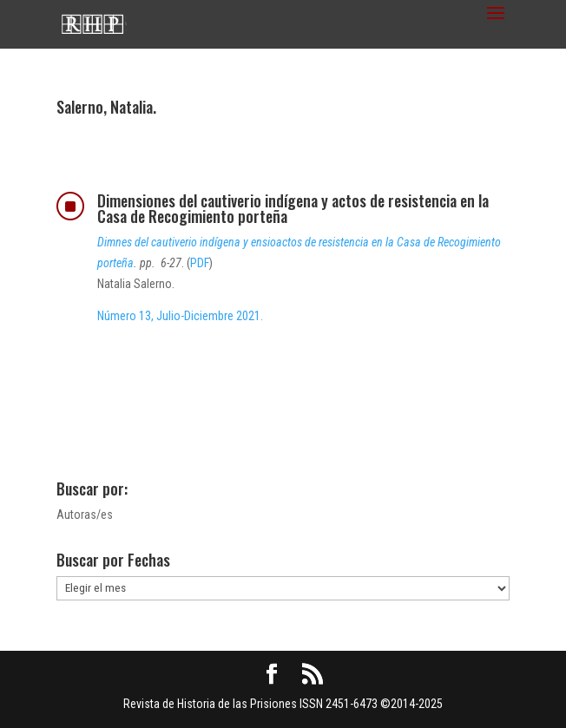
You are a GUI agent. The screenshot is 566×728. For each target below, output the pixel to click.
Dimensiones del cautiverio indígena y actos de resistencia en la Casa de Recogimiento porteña (293, 208)
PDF (200, 263)
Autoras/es (85, 515)
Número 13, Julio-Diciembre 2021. (180, 316)
